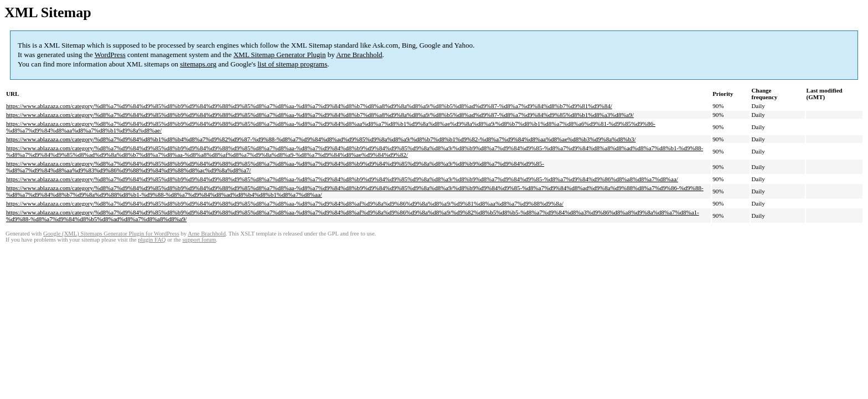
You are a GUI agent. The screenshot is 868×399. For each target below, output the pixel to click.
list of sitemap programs (292, 64)
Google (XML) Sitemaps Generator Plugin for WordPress (111, 234)
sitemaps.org (198, 64)
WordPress (110, 55)
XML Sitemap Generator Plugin (280, 55)
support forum (199, 240)
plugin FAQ (152, 240)
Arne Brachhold (359, 55)
